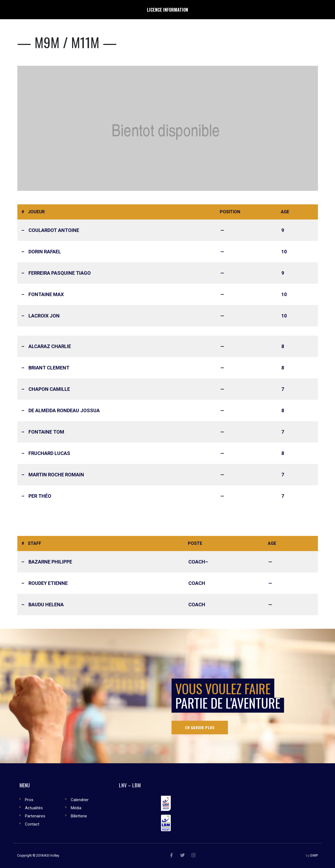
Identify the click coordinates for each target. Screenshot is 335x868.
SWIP (314, 855)
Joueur (36, 212)
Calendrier (80, 800)
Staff (35, 543)
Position (230, 212)
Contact (32, 824)
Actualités (34, 808)
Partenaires (35, 816)
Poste (195, 543)
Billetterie (79, 816)
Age (285, 212)
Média (76, 808)
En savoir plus (200, 727)
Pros (29, 800)
